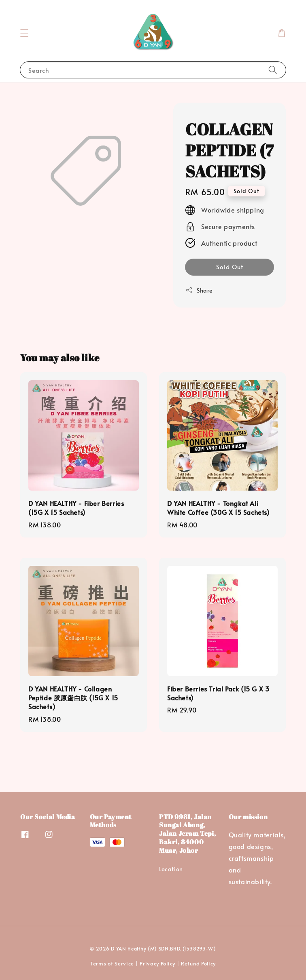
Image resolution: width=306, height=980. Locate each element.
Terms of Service (112, 963)
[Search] (273, 70)
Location (171, 869)
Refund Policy (198, 963)
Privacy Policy (157, 963)
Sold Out (230, 267)
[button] (24, 33)
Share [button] (199, 290)
